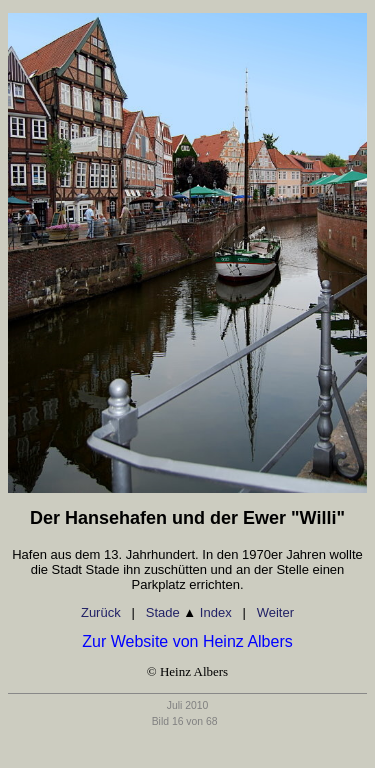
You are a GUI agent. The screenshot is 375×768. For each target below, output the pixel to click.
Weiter (275, 612)
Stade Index (189, 612)
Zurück (101, 612)
